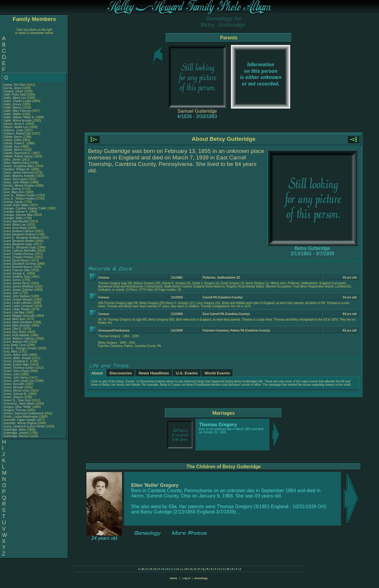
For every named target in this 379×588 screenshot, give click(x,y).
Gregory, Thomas (15, 410)
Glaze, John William (16, 182)
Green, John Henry (16, 378)
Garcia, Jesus (13, 88)
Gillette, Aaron (13, 137)
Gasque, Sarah (14, 91)
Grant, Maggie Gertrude (19, 316)
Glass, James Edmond (18, 173)
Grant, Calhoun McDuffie (20, 251)
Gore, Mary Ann (14, 192)
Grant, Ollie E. (13, 329)
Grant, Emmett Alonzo (18, 267)
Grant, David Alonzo (16, 260)
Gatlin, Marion (13, 108)
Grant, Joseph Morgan (18, 299)
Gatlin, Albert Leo (15, 98)
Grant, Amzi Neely (15, 228)
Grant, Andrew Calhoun (19, 231)
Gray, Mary (11, 352)
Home (173, 578)
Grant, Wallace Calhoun (19, 339)
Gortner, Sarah (13, 202)
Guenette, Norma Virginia (20, 423)
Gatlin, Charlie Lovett (17, 101)
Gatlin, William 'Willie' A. (19, 117)
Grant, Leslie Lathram (17, 303)
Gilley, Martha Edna (16, 163)
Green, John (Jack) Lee (19, 381)
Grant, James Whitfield (18, 286)
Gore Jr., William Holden (19, 199)
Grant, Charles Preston (18, 257)
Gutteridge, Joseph (16, 433)
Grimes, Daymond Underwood (23, 413)
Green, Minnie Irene (16, 391)
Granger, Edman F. (16, 212)
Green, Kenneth (14, 384)
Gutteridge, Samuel (16, 436)
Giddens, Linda (14, 130)
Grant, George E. (15, 273)
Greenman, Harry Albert (19, 404)
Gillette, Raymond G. (17, 153)
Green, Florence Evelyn (19, 368)
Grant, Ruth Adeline (16, 335)
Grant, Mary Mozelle (17, 325)
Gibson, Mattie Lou (16, 127)
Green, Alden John (16, 355)
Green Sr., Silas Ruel (17, 400)
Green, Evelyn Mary (16, 365)
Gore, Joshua (13, 189)
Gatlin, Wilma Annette (17, 121)
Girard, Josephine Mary (19, 166)
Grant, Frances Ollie (16, 270)
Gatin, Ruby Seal (15, 94)
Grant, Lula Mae (14, 312)
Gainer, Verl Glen (15, 85)
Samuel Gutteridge (197, 111)
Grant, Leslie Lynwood (18, 306)
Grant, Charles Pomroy (18, 254)
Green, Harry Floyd (16, 371)
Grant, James (13, 280)
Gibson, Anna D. (14, 124)
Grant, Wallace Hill (15, 342)
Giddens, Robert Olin (17, 134)
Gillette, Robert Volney (18, 156)
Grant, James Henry (16, 283)
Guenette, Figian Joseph (19, 420)
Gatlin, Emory (13, 104)
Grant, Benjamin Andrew (19, 234)
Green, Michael (14, 387)
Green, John (12, 374)
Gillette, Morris (13, 150)
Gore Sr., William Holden (19, 195)
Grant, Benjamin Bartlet (19, 241)
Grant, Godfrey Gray (17, 277)
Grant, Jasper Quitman (18, 290)
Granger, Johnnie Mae (18, 215)
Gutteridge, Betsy (15, 430)
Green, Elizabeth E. (16, 361)
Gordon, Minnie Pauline (19, 186)
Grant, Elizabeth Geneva (20, 264)
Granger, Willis (13, 218)
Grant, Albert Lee (15, 225)
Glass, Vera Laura (15, 179)
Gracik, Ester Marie (16, 205)
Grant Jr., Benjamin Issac (20, 247)
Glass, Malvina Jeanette (19, 176)
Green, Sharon (13, 397)
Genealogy (201, 578)
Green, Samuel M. (15, 394)
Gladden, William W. (17, 169)
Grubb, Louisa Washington (21, 417)
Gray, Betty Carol (15, 345)
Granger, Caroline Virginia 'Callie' (25, 208)
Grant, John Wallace (17, 296)
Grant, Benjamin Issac (18, 244)
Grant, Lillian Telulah (17, 309)
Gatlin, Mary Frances (17, 111)
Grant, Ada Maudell (16, 221)
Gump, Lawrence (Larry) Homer (24, 426)
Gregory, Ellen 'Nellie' (18, 407)
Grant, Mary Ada (14, 319)
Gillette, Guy (12, 147)
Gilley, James (12, 160)
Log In (186, 578)
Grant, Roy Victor (15, 332)
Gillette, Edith (12, 140)
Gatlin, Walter (13, 114)
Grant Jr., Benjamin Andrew (21, 238)
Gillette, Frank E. (14, 143)
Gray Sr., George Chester (20, 348)
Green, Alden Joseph (17, 358)
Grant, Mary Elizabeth (18, 322)
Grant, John (11, 293)
